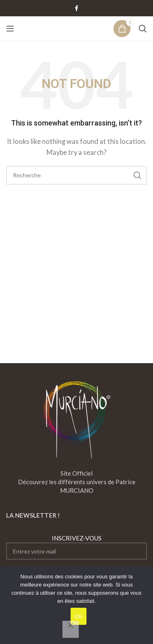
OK (79, 616)
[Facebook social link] (77, 8)
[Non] (71, 629)
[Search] (143, 29)
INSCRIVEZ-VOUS (76, 547)
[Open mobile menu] (10, 29)
